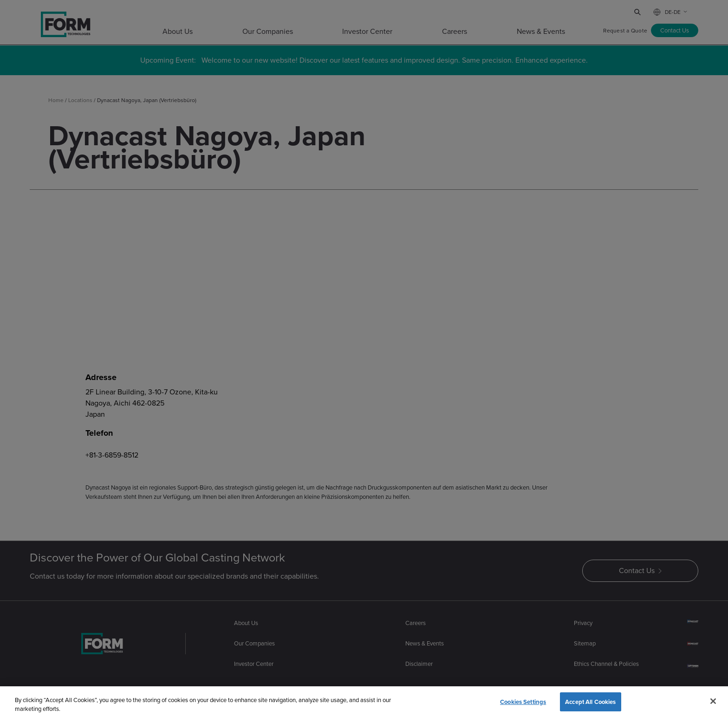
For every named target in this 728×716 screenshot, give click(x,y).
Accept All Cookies (590, 706)
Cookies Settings (523, 706)
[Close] (713, 705)
